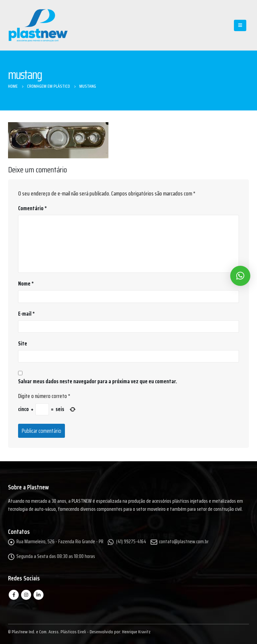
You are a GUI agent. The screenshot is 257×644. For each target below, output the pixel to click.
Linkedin (38, 595)
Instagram (26, 595)
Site (23, 343)
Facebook (14, 595)
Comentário (32, 208)
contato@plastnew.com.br (184, 542)
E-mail (26, 314)
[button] (240, 276)
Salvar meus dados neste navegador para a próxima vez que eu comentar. (98, 381)
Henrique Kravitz (136, 632)
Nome (26, 284)
